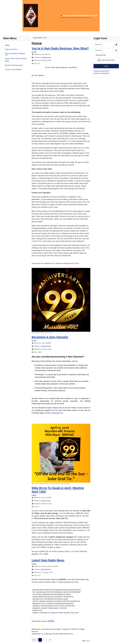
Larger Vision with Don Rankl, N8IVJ (16, 60)
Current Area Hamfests (13, 70)
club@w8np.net (57, 413)
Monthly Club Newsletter (14, 65)
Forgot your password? (101, 71)
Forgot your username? (101, 73)
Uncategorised (46, 57)
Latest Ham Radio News (48, 560)
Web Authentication (106, 60)
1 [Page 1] (40, 640)
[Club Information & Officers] (6, 55)
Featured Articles (11, 49)
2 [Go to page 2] (43, 640)
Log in (106, 66)
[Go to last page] (50, 640)
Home (7, 45)
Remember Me (101, 55)
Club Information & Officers (15, 54)
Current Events (46, 501)
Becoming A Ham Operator (50, 337)
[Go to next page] (47, 640)
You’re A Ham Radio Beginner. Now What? (60, 48)
